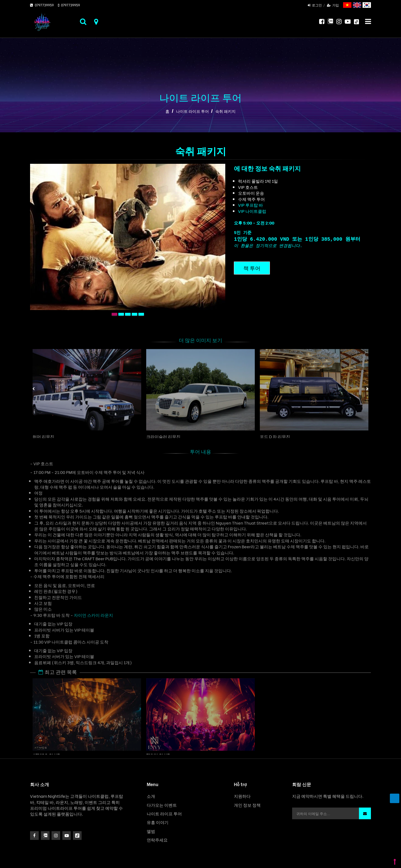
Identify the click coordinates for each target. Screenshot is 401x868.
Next (367, 389)
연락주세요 (157, 840)
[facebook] (34, 836)
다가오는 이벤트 (162, 805)
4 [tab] (135, 314)
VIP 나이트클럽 (252, 211)
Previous (34, 389)
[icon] (56, 836)
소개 (151, 796)
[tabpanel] (128, 237)
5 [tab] (142, 314)
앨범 (151, 831)
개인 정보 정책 (247, 805)
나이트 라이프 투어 (192, 111)
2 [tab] (122, 314)
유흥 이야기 (158, 822)
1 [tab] (115, 314)
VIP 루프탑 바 (250, 205)
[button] (365, 813)
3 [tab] (129, 314)
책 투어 (252, 268)
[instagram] (45, 836)
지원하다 (242, 796)
